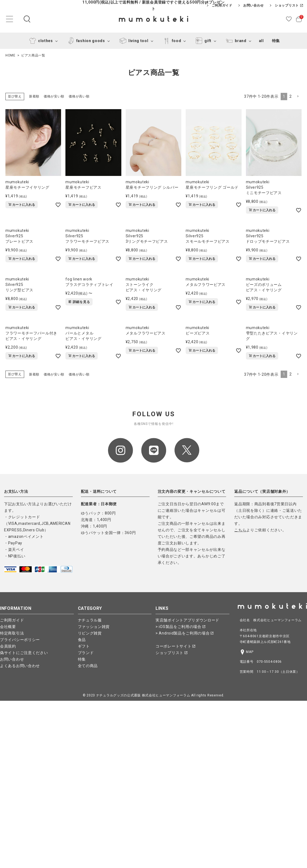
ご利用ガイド (222, 5)
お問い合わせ (254, 5)
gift (202, 41)
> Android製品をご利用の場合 (184, 633)
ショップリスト (289, 5)
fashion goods (85, 41)
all (261, 41)
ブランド (86, 653)
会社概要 (8, 627)
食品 (82, 640)
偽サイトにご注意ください (24, 653)
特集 (276, 41)
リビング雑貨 (90, 633)
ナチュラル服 (90, 620)
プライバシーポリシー (20, 640)
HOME (10, 55)
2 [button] (291, 96)
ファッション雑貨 (94, 627)
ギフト (84, 646)
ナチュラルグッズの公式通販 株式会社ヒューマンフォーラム (143, 695)
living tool (133, 41)
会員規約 (8, 646)
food (171, 41)
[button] (298, 97)
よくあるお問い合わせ (20, 666)
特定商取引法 (12, 633)
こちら (240, 530)
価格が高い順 (79, 96)
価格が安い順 (54, 96)
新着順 (34, 96)
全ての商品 (88, 666)
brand (235, 41)
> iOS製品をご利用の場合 (180, 627)
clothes (40, 41)
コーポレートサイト (175, 646)
